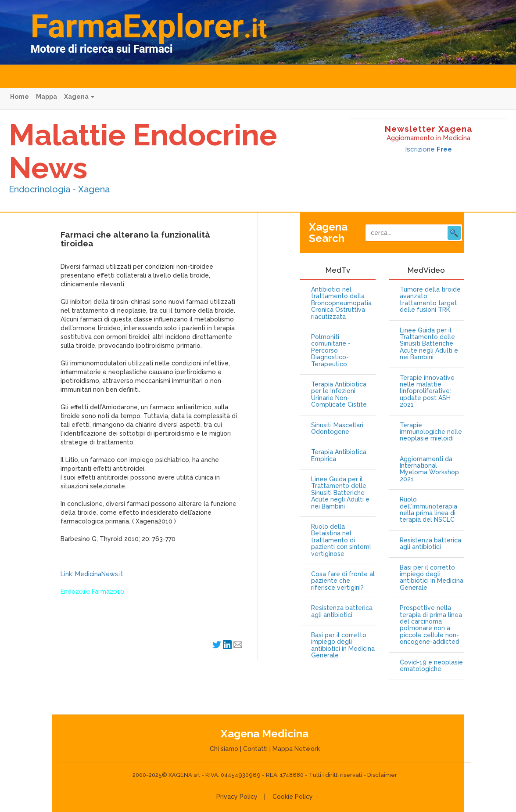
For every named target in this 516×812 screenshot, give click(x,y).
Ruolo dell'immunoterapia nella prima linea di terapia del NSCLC (428, 510)
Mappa (47, 97)
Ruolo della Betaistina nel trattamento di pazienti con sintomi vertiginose (341, 540)
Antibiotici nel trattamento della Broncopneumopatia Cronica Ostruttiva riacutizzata (341, 303)
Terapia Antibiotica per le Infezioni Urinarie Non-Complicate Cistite (339, 395)
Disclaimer (382, 775)
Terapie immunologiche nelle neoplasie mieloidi (431, 432)
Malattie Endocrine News (143, 151)
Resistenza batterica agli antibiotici (342, 611)
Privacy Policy (237, 797)
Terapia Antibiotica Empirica (339, 455)
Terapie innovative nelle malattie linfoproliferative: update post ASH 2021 (427, 392)
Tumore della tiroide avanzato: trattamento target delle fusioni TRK (430, 300)
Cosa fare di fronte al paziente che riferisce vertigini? (343, 581)
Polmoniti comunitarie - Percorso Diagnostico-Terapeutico (331, 351)
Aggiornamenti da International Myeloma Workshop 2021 (429, 469)
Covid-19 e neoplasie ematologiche (431, 666)
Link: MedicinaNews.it (92, 574)
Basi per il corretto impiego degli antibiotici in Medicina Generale (343, 645)
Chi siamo (224, 749)
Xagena (79, 97)
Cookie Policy (293, 797)
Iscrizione (428, 149)
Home (20, 97)
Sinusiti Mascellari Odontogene (337, 429)
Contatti (255, 749)
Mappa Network (296, 749)
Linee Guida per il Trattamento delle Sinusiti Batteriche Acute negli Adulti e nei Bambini (340, 493)
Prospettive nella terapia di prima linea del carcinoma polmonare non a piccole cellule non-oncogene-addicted (431, 625)
